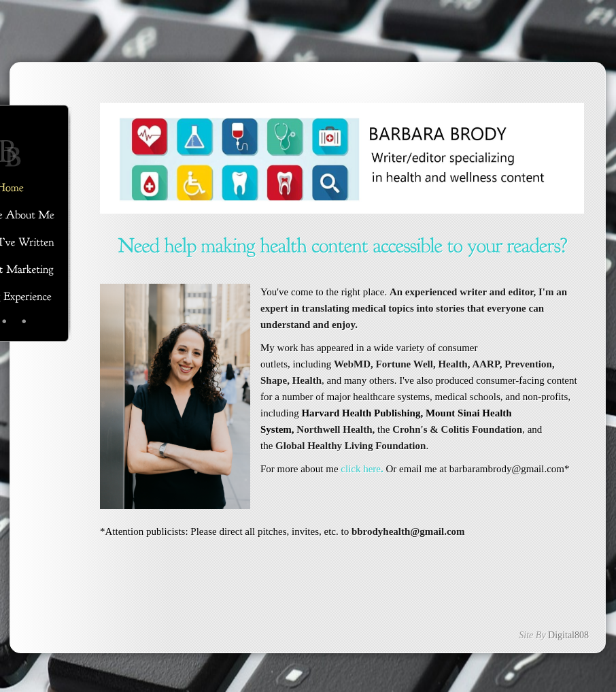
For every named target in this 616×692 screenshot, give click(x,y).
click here (361, 469)
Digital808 (568, 635)
